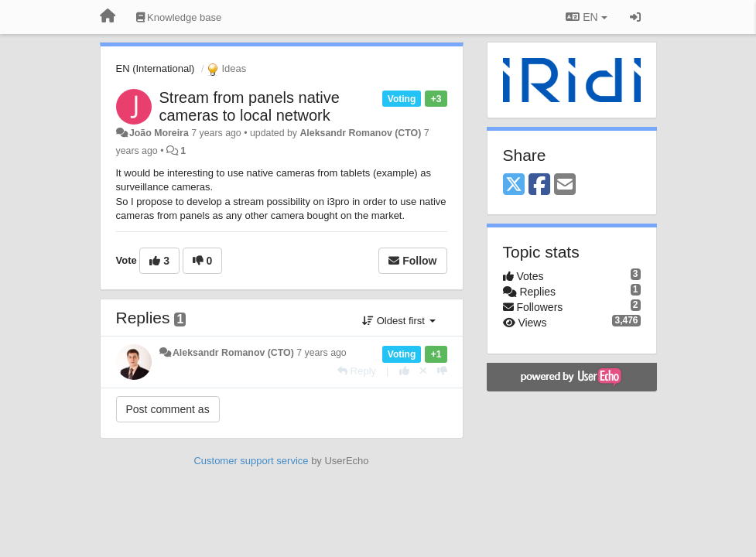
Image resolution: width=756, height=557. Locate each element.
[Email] (565, 185)
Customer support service (251, 461)
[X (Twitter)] (514, 185)
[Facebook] (539, 185)
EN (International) (156, 68)
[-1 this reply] (442, 371)
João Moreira (159, 133)
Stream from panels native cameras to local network (250, 106)
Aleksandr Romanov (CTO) (360, 133)
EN (586, 17)
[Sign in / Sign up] (635, 17)
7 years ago (322, 353)
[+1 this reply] (404, 371)
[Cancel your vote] (423, 371)
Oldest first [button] (399, 321)
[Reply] (357, 371)
